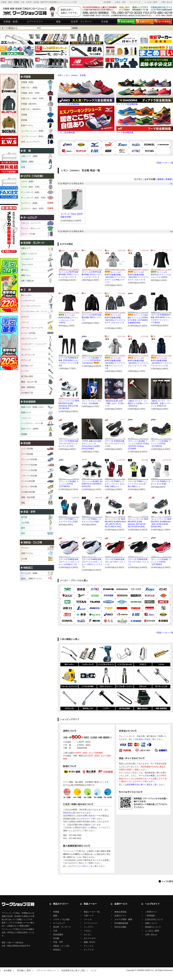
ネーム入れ (144, 775)
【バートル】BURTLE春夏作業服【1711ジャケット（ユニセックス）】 (92, 274)
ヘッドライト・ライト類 (32, 423)
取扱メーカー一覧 (165, 163)
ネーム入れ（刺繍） (30, 573)
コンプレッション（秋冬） (33, 136)
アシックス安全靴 (29, 459)
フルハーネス (27, 264)
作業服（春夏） (12, 22)
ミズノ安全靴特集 (86, 131)
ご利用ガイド (151, 912)
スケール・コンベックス (32, 328)
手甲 (23, 533)
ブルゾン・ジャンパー (31, 223)
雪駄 (23, 503)
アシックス (89, 946)
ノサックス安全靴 (29, 476)
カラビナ (25, 317)
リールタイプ (27, 259)
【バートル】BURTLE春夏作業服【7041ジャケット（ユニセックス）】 (69, 274)
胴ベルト (25, 270)
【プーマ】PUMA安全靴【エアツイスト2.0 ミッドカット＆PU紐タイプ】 (69, 562)
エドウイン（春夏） (30, 203)
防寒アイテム (27, 125)
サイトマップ (135, 2)
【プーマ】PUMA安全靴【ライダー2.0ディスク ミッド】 (115, 562)
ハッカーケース (28, 301)
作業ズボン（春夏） (30, 88)
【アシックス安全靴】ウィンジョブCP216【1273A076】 (161, 444)
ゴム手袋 (25, 523)
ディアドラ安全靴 (29, 465)
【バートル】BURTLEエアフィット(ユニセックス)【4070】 (161, 275)
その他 (24, 559)
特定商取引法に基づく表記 (139, 785)
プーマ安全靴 (27, 454)
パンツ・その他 (28, 234)
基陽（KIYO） (90, 942)
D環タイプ (26, 248)
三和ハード (89, 916)
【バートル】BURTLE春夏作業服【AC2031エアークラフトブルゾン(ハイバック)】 (138, 363)
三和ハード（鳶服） (30, 156)
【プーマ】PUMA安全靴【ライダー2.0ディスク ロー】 (138, 562)
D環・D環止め (27, 281)
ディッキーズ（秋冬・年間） (34, 198)
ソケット (25, 322)
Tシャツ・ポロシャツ (31, 228)
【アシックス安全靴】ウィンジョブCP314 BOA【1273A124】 (92, 360)
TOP (60, 75)
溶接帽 (24, 434)
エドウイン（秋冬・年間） (33, 208)
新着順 (169, 179)
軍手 (23, 528)
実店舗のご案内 (24, 970)
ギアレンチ (26, 360)
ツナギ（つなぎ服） (62, 919)
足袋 (23, 167)
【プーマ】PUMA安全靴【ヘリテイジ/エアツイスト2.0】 (115, 444)
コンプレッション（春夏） (33, 131)
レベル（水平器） (29, 333)
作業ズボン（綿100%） (32, 109)
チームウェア (59, 923)
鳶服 (58, 22)
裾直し (154, 775)
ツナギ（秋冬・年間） (31, 187)
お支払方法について (154, 919)
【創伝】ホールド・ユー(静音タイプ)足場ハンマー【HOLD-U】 (138, 403)
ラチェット (26, 349)
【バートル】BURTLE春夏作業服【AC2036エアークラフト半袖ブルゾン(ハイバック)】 (115, 363)
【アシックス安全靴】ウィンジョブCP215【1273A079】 (68, 484)
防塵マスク (26, 412)
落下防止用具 (27, 376)
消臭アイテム (27, 553)
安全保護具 (58, 935)
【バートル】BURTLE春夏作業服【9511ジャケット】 (92, 317)
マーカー (25, 548)
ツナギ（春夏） (28, 181)
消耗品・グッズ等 (61, 946)
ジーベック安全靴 (29, 470)
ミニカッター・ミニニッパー (34, 344)
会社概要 (107, 2)
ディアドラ (89, 950)
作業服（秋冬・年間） (31, 93)
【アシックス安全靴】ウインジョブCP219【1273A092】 (161, 562)
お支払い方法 (143, 739)
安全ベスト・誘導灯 (30, 429)
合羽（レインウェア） (31, 142)
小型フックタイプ (29, 254)
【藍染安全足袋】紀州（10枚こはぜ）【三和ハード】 (115, 403)
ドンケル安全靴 (28, 481)
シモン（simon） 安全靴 (75, 75)
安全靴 (105, 22)
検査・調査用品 (28, 387)
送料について (151, 923)
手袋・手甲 (58, 942)
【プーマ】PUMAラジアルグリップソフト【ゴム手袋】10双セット (115, 484)
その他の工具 (27, 393)
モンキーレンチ (28, 355)
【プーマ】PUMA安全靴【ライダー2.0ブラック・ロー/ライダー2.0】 (69, 444)
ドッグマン (89, 927)
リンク (94, 970)
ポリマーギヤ (90, 938)
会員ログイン (120, 916)
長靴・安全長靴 (28, 497)
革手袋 (24, 517)
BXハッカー (26, 295)
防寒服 (24, 120)
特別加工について (153, 927)
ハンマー (25, 371)
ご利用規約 (150, 916)
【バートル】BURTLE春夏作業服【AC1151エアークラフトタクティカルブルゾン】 (115, 320)
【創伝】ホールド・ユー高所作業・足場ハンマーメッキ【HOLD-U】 (161, 403)
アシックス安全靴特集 (86, 103)
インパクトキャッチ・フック (34, 311)
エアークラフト (35, 22)
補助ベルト (26, 275)
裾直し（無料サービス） (32, 579)
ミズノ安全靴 (27, 449)
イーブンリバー (91, 923)
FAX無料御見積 (121, 923)
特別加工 (57, 950)
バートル (88, 919)
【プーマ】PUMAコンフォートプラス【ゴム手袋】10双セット (138, 484)
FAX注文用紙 (120, 927)
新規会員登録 (120, 912)
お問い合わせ (167, 2)
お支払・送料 (120, 2)
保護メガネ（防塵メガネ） (33, 407)
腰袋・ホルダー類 (29, 382)
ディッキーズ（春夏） (31, 192)
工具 (55, 931)
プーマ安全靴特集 (145, 131)
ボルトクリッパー (29, 338)
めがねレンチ (27, 366)
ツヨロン (88, 931)
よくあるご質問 (151, 2)
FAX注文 (67, 813)
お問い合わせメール (92, 816)
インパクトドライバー (31, 306)
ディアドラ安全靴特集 (145, 103)
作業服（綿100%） (30, 104)
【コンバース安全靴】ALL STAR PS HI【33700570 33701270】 (92, 484)
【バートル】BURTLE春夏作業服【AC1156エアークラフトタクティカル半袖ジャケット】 (115, 277)
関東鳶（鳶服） (28, 162)
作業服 (56, 912)
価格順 (160, 179)
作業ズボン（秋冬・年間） (33, 98)
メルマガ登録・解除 (123, 919)
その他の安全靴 (28, 492)
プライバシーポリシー (81, 866)
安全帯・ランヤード (81, 22)
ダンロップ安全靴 (29, 486)
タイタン (88, 935)
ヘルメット (26, 418)
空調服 (24, 115)
